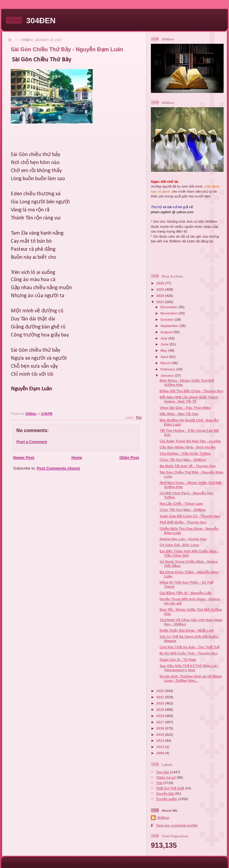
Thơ (139, 418)
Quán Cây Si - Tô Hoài (178, 659)
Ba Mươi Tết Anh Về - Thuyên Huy (188, 466)
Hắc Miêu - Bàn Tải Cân (179, 414)
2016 (161, 728)
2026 (161, 283)
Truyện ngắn (167, 799)
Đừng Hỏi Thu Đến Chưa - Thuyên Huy (191, 391)
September (170, 326)
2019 (161, 709)
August (167, 332)
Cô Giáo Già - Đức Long (179, 545)
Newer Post (24, 458)
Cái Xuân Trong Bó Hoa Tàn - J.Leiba (190, 441)
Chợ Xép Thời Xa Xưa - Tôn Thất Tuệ (190, 647)
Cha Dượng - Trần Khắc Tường (185, 453)
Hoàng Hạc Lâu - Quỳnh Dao (183, 539)
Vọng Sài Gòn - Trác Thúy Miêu (185, 407)
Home (77, 458)
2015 (161, 734)
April (165, 357)
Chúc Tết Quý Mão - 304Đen (183, 460)
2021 (161, 697)
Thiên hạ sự (166, 777)
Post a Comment (32, 442)
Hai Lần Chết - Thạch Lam (181, 503)
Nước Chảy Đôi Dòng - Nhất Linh (187, 630)
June (165, 344)
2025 (161, 289)
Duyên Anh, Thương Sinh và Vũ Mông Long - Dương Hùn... (191, 678)
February (168, 369)
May (164, 350)
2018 (161, 716)
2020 (161, 703)
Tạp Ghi (163, 772)
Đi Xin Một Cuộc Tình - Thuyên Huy (189, 653)
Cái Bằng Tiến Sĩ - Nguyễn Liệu (186, 593)
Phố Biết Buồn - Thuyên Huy (183, 522)
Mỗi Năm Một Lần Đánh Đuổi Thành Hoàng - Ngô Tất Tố (189, 399)
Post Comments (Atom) (58, 468)
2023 (161, 302)
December (169, 307)
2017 (161, 722)
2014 (161, 740)
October (168, 319)
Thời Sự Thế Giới (170, 788)
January (168, 375)
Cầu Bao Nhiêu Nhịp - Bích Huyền (188, 447)
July (164, 338)
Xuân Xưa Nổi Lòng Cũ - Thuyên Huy (190, 516)
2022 (161, 691)
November (169, 313)
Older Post (129, 458)
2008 (161, 753)
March (166, 363)
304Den (163, 818)
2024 (161, 296)
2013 (161, 747)
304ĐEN (41, 21)
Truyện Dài (165, 793)
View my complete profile (177, 825)
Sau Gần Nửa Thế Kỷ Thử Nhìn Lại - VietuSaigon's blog (189, 668)
